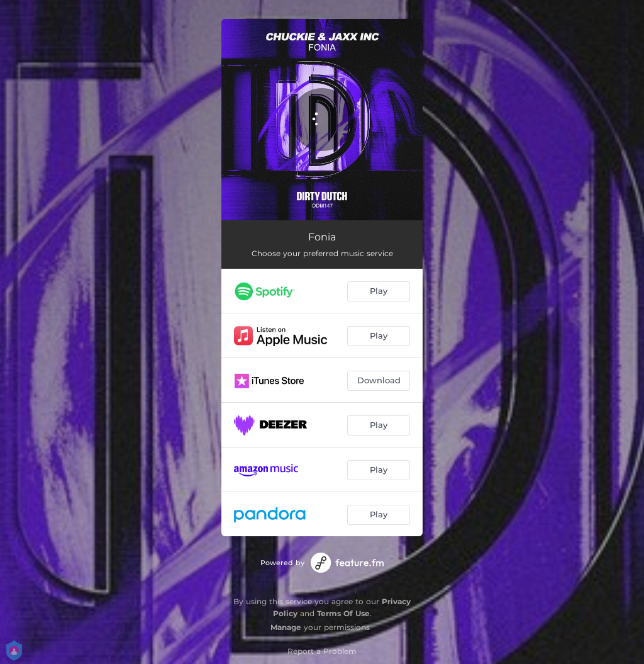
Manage (286, 627)
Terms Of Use (343, 613)
